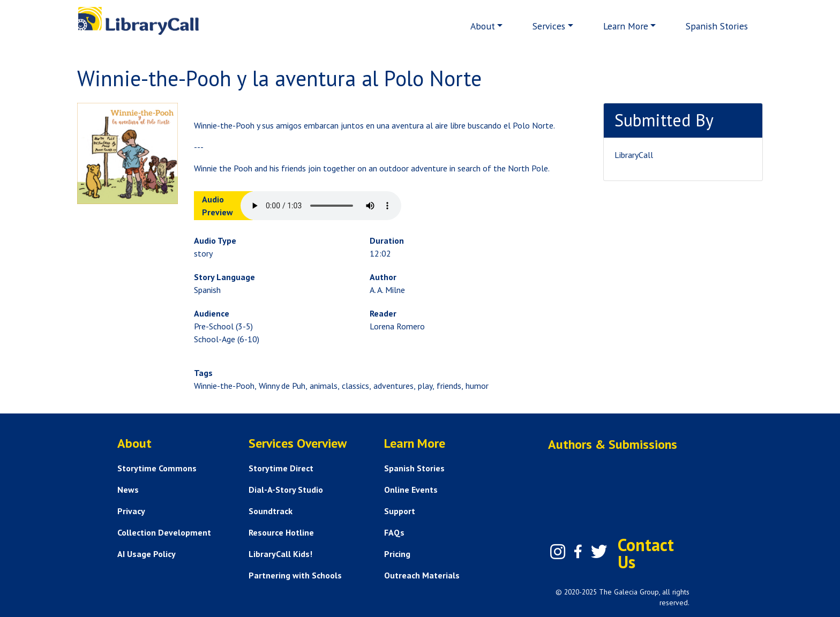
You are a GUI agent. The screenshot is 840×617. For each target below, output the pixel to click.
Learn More (626, 26)
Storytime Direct (281, 468)
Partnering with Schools (295, 575)
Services (549, 26)
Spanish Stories (717, 26)
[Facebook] (578, 552)
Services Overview (298, 443)
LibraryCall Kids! (280, 554)
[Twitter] (599, 552)
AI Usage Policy (147, 554)
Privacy (131, 511)
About (483, 26)
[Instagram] (558, 552)
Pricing (397, 554)
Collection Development (164, 532)
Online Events (411, 490)
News (128, 490)
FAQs (394, 532)
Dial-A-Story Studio (286, 490)
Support (400, 511)
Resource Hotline (281, 532)
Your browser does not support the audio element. (321, 206)
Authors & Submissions (613, 444)
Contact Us (646, 553)
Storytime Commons (157, 468)
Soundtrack (271, 511)
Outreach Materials (422, 575)
